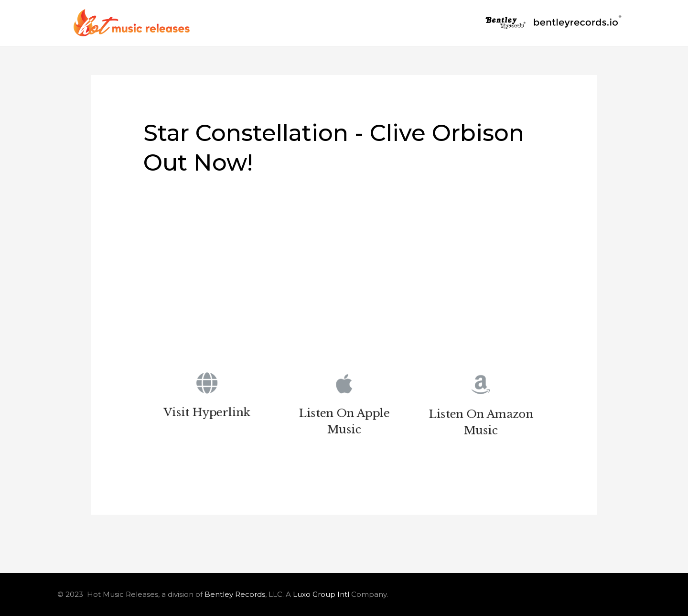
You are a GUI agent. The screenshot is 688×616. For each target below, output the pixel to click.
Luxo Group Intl (321, 594)
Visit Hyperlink (207, 414)
